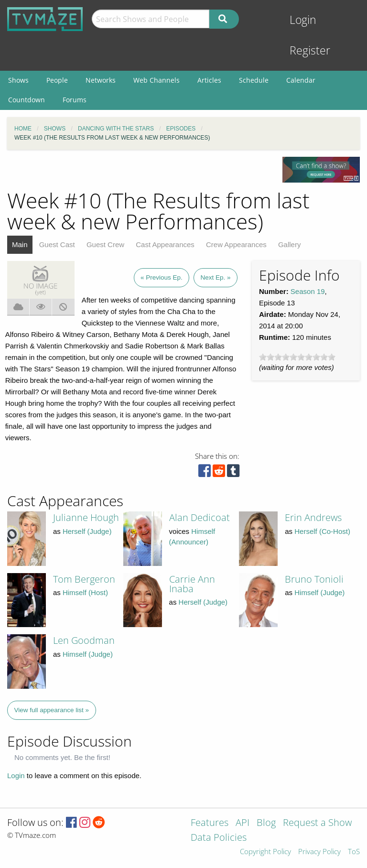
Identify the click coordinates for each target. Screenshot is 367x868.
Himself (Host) (85, 592)
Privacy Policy (319, 852)
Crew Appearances (236, 244)
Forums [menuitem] (75, 100)
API (243, 823)
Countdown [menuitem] (27, 100)
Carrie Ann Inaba (192, 584)
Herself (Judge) (87, 531)
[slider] (297, 357)
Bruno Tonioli (314, 579)
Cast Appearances (165, 244)
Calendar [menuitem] (301, 80)
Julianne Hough (86, 517)
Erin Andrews (313, 517)
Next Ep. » (215, 277)
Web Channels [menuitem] (157, 80)
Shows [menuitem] (18, 80)
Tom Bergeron (84, 579)
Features (210, 823)
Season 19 (308, 291)
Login (303, 20)
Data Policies (219, 838)
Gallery (290, 244)
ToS (354, 852)
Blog (266, 823)
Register (310, 50)
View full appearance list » (52, 710)
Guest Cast (57, 244)
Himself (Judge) (319, 592)
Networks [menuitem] (101, 80)
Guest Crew (105, 244)
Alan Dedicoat (200, 517)
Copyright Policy (265, 852)
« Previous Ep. (162, 277)
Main (20, 244)
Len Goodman (84, 640)
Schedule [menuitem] (254, 80)
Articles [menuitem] (209, 80)
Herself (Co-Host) (322, 531)
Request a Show (317, 823)
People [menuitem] (57, 80)
